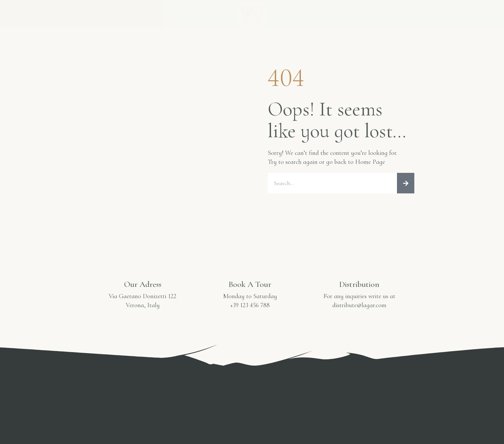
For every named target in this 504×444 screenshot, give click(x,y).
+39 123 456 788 (250, 305)
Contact (427, 12)
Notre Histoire (121, 12)
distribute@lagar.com (359, 305)
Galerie (317, 12)
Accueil (69, 12)
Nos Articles (179, 12)
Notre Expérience (371, 12)
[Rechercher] (406, 183)
